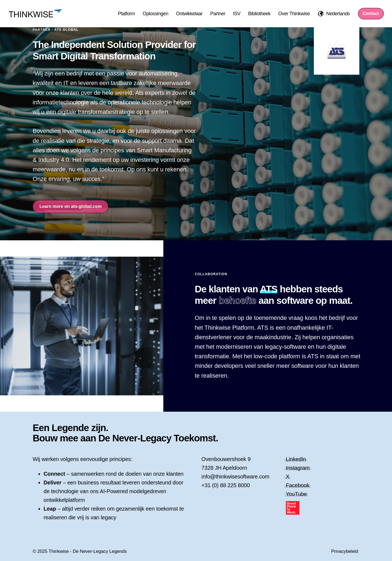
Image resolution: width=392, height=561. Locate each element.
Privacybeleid (344, 551)
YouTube (296, 494)
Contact (371, 13)
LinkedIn (296, 459)
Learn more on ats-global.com (71, 206)
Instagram (298, 468)
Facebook (298, 485)
